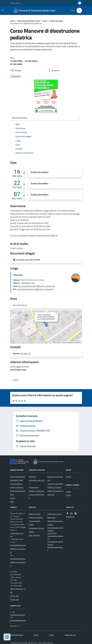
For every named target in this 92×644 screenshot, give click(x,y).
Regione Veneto (15, 3)
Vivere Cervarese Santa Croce (28, 21)
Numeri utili (14, 599)
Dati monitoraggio (17, 635)
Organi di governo (17, 487)
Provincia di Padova (36, 517)
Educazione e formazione (55, 478)
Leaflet (56, 343)
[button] (46, 325)
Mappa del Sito (70, 635)
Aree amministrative (18, 477)
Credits (52, 635)
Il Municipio (18, 275)
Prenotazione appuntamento (55, 543)
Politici (13, 498)
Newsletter (70, 517)
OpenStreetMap (68, 343)
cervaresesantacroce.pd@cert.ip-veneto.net (36, 286)
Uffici (12, 502)
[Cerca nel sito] (78, 10)
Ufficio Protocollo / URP (18, 591)
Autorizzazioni (34, 487)
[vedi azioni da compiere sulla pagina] (54, 70)
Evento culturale (56, 21)
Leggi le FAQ (52, 533)
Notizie (69, 477)
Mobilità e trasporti (54, 487)
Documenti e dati (16, 480)
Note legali (51, 517)
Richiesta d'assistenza (55, 549)
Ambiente (32, 477)
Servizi (36, 635)
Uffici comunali (34, 535)
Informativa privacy (55, 514)
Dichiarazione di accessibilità (36, 530)
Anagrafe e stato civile (37, 482)
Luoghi (68, 492)
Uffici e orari (14, 596)
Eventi (45, 21)
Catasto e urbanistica (37, 491)
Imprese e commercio (55, 484)
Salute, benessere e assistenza (55, 493)
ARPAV (31, 525)
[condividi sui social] (16, 70)
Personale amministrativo (18, 493)
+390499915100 (27, 283)
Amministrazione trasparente (55, 529)
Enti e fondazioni (16, 484)
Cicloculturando (34, 521)
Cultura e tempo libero (37, 496)
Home (12, 21)
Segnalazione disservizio (55, 537)
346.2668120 (25, 354)
